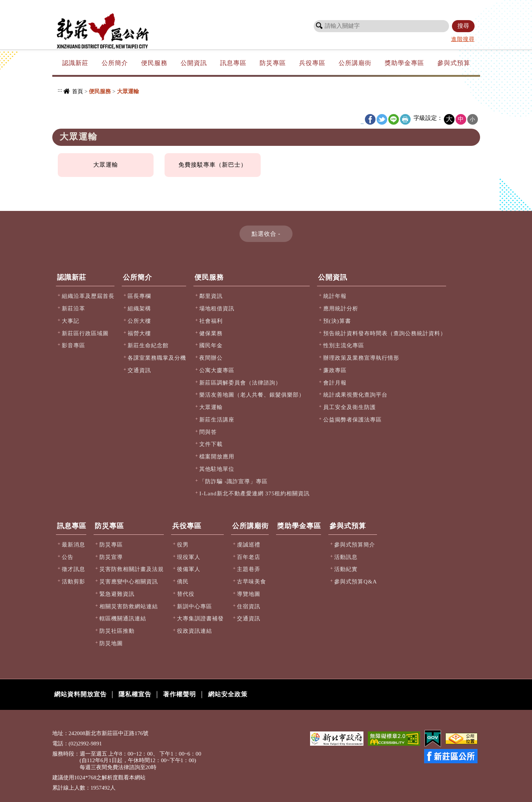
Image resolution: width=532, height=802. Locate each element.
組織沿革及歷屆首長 (88, 296)
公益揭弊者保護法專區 (352, 419)
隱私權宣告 (135, 694)
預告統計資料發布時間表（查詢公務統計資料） (385, 333)
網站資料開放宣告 (80, 694)
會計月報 (335, 383)
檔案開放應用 (217, 456)
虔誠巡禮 (249, 544)
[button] (266, 234)
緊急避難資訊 (117, 594)
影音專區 (73, 345)
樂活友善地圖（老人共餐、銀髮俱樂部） (252, 395)
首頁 (78, 91)
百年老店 (249, 557)
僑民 (183, 581)
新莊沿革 (73, 308)
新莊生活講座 (217, 419)
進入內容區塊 (19, 4)
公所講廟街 (355, 63)
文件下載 (211, 444)
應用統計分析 (341, 308)
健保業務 (211, 333)
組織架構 (139, 308)
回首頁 (348, 5)
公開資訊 (194, 63)
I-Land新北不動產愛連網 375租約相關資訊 (254, 493)
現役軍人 (189, 557)
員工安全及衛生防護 (350, 407)
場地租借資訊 (217, 308)
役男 (183, 544)
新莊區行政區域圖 (85, 333)
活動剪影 (73, 581)
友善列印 (405, 119)
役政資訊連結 (195, 631)
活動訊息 (346, 557)
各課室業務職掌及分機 (157, 358)
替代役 (186, 594)
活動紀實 (346, 569)
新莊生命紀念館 (148, 345)
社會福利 (211, 321)
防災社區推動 (117, 631)
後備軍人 (189, 569)
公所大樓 (139, 321)
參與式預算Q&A (356, 581)
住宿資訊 (249, 606)
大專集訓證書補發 (200, 618)
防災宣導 (111, 557)
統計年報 (335, 296)
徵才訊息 (73, 569)
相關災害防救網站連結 (129, 606)
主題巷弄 (249, 569)
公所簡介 (115, 63)
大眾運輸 (106, 165)
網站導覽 (375, 5)
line (394, 119)
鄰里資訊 (211, 296)
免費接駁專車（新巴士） (213, 165)
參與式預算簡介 (355, 544)
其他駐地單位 (217, 469)
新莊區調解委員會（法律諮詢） (240, 383)
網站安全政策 (228, 694)
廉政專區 (335, 370)
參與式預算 (454, 63)
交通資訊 (139, 370)
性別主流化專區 (344, 345)
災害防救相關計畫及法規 (132, 569)
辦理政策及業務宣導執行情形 (361, 358)
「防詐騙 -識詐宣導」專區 (233, 481)
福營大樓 (139, 333)
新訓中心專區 (195, 606)
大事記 (71, 321)
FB (370, 119)
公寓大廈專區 (217, 370)
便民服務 (154, 63)
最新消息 (73, 544)
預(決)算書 (337, 321)
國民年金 (211, 345)
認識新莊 (75, 63)
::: (335, 5)
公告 (68, 557)
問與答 (208, 432)
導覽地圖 (249, 594)
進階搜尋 (463, 39)
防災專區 (273, 63)
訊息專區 (233, 63)
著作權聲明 (180, 694)
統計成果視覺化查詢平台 (355, 395)
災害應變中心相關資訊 (129, 581)
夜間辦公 (211, 358)
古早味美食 (252, 581)
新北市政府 (444, 5)
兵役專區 (312, 63)
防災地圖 (111, 643)
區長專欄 (139, 296)
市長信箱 (404, 5)
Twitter (382, 119)
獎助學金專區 (404, 63)
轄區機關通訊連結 (123, 618)
